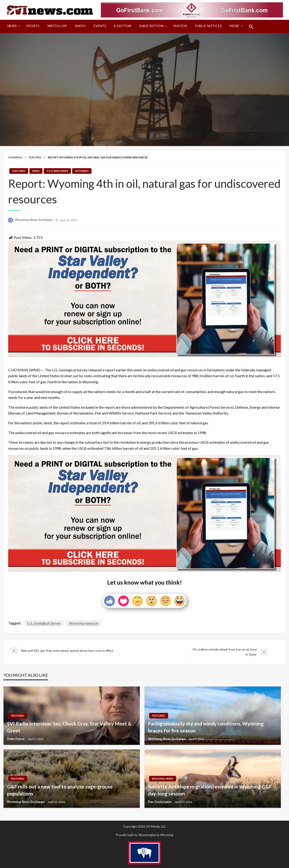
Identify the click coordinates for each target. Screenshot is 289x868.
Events (100, 26)
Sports (33, 26)
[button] (251, 27)
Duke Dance (16, 739)
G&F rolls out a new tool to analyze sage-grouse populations (60, 790)
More (234, 26)
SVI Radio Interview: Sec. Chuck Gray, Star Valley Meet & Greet (69, 727)
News (12, 26)
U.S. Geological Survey (44, 623)
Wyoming (82, 171)
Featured (35, 157)
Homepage (15, 157)
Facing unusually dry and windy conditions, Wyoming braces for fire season (206, 727)
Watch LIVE (57, 26)
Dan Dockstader (160, 802)
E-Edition (123, 26)
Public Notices (208, 26)
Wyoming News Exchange (34, 220)
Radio (80, 26)
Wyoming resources (84, 623)
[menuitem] (13, 27)
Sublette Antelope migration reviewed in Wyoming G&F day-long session (210, 790)
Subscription (151, 26)
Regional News (163, 779)
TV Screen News (57, 171)
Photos (180, 26)
